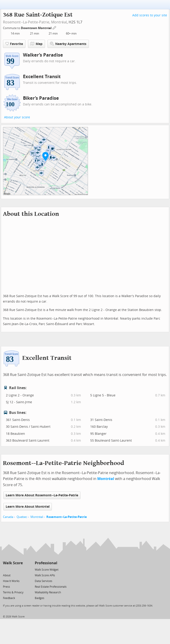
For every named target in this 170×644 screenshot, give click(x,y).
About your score (17, 117)
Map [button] (36, 44)
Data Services (44, 581)
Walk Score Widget (47, 570)
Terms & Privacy (13, 592)
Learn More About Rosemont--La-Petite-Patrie (42, 495)
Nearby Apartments (68, 44)
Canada (8, 517)
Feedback (9, 598)
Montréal (59, 22)
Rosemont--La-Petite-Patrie (67, 517)
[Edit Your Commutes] (55, 27)
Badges (40, 598)
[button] (45, 156)
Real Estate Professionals (51, 587)
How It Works (11, 581)
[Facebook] (13, 569)
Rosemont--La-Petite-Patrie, (27, 22)
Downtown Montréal (37, 28)
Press (6, 587)
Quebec (22, 517)
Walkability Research (48, 592)
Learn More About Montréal (28, 507)
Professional (46, 563)
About (7, 575)
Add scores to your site (150, 15)
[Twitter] (6, 569)
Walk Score (13, 563)
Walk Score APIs (45, 575)
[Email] (20, 569)
